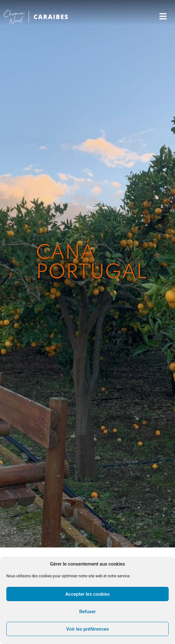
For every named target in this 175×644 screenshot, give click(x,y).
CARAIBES (51, 17)
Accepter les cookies (87, 594)
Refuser (87, 612)
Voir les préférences (87, 629)
